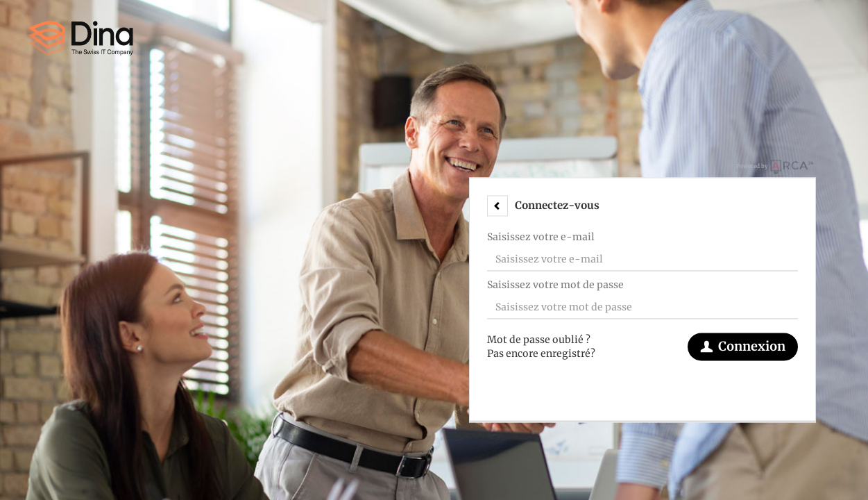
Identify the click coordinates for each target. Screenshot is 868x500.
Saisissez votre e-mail (541, 237)
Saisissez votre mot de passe (555, 285)
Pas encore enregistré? (541, 353)
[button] (497, 206)
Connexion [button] (743, 346)
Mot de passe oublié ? (539, 340)
